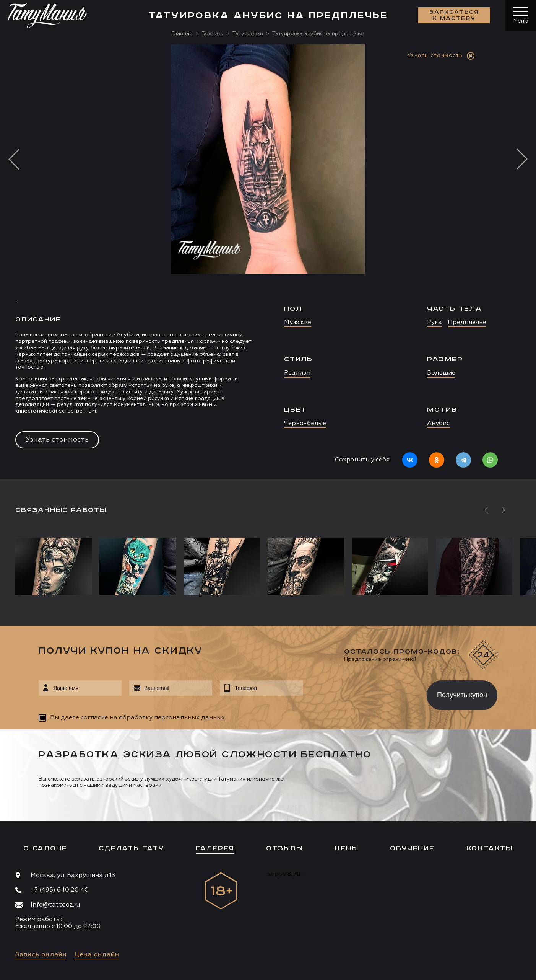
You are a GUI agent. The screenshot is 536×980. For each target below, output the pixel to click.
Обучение (412, 848)
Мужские (298, 323)
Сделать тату (131, 848)
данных (213, 718)
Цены (346, 848)
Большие (441, 373)
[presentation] (359, 693)
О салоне (45, 848)
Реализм (297, 373)
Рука (434, 323)
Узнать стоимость (57, 440)
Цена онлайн (97, 955)
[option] (268, 262)
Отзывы (285, 848)
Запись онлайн (41, 955)
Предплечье (467, 323)
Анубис (438, 424)
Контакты (490, 848)
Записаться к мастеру (454, 15)
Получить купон (462, 695)
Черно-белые (305, 424)
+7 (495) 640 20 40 (60, 890)
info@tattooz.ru (55, 905)
